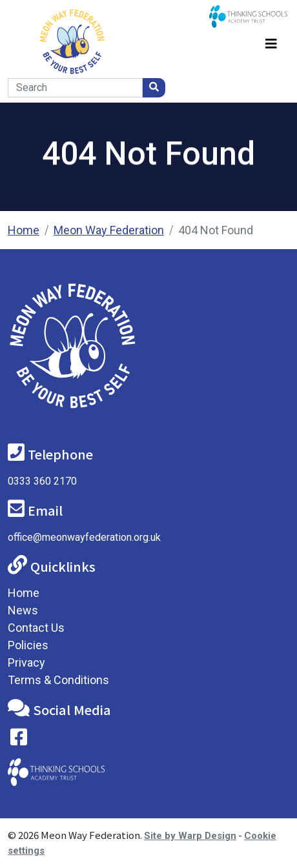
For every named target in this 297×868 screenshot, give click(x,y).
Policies (28, 645)
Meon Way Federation (109, 230)
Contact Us (36, 628)
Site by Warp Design (190, 836)
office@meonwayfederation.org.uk (84, 537)
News (23, 610)
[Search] (75, 88)
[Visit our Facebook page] (19, 740)
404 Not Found (216, 230)
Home (24, 230)
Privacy (26, 662)
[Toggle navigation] (271, 42)
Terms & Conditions (58, 680)
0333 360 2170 (42, 481)
